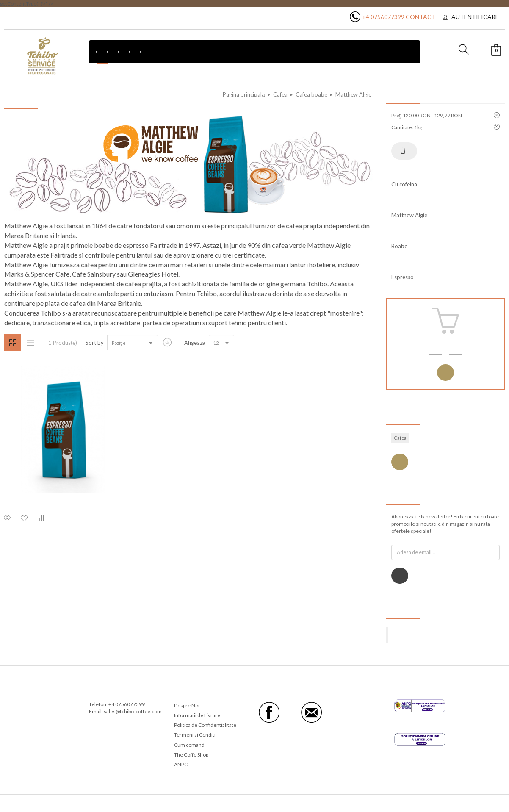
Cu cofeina (404, 184)
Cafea (400, 438)
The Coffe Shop (191, 755)
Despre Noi (187, 705)
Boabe (399, 246)
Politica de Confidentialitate (205, 725)
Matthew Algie (409, 215)
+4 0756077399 (383, 17)
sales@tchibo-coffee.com (133, 711)
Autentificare (475, 17)
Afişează (195, 343)
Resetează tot (403, 150)
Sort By (95, 343)
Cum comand (189, 745)
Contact (421, 17)
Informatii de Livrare (197, 715)
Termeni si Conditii (195, 735)
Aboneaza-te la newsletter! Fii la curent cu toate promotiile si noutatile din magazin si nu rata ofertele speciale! (445, 524)
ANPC (181, 764)
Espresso (402, 277)
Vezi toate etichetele (400, 462)
